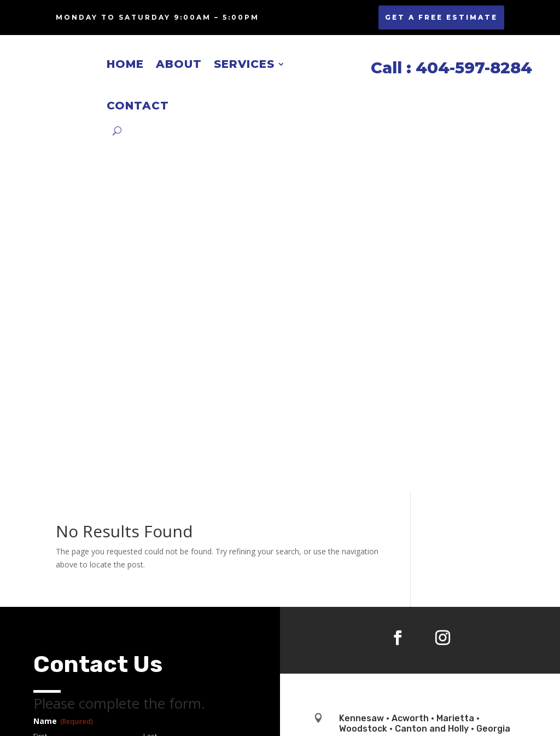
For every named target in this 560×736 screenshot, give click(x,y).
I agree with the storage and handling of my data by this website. (142, 583)
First (40, 386)
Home (125, 64)
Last (150, 386)
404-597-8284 (372, 406)
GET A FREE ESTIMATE (441, 17)
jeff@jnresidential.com (387, 433)
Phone (63, 502)
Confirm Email (166, 444)
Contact (138, 106)
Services (244, 64)
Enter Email (52, 444)
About (179, 64)
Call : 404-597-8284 (449, 68)
